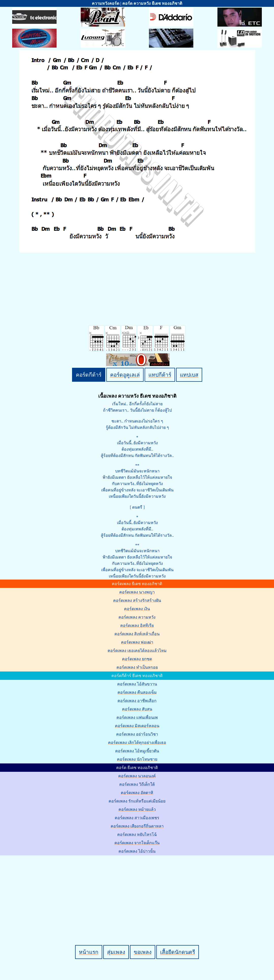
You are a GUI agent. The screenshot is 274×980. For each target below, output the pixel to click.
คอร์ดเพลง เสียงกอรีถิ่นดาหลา (137, 826)
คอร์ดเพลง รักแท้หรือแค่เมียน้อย (137, 801)
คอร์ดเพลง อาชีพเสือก (137, 701)
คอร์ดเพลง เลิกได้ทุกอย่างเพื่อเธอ (137, 743)
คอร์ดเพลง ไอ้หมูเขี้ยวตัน (137, 751)
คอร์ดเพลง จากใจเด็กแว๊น (137, 843)
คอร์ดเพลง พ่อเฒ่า (137, 642)
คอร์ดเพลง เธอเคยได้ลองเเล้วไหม (137, 651)
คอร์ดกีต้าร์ (89, 375)
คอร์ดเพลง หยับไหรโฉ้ (137, 834)
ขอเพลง (143, 952)
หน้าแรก (89, 952)
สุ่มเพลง (116, 952)
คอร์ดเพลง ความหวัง (137, 617)
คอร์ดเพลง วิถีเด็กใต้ (137, 784)
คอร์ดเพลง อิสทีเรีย (137, 626)
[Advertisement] (138, 892)
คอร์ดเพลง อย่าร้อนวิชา (137, 734)
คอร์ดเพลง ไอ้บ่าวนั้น (137, 851)
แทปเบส (189, 375)
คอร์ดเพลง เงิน (137, 609)
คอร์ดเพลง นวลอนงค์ (137, 776)
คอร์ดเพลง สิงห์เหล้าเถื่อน (137, 634)
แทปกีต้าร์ (160, 375)
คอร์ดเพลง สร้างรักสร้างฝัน (137, 600)
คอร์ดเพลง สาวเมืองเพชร (137, 818)
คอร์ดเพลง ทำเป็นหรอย (137, 667)
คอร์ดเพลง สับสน (137, 709)
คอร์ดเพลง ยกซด (137, 659)
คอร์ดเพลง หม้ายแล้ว (137, 809)
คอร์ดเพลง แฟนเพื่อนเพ (137, 717)
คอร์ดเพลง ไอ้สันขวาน (137, 684)
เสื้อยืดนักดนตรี (178, 952)
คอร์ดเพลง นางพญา (137, 592)
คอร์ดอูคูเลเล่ (125, 375)
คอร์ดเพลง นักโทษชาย (137, 759)
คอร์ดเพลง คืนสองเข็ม (137, 692)
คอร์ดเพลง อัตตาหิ (137, 793)
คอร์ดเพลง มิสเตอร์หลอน (137, 726)
